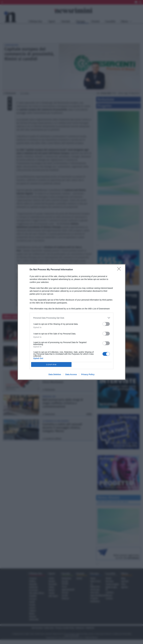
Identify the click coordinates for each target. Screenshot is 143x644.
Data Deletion (55, 374)
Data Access (71, 374)
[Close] (120, 270)
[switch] (106, 324)
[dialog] (71, 322)
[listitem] (71, 318)
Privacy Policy (88, 374)
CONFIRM (51, 365)
